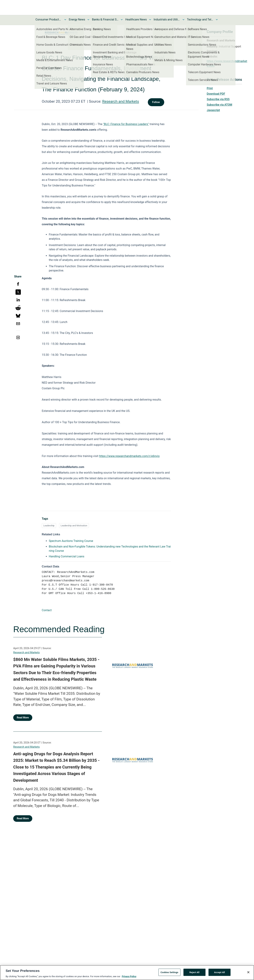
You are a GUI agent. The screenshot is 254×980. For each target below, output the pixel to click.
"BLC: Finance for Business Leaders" (126, 124)
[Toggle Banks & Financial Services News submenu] (122, 20)
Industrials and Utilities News (167, 19)
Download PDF (216, 94)
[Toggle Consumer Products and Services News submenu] (65, 20)
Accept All (220, 974)
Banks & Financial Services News (105, 19)
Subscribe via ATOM (219, 105)
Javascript (213, 110)
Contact (47, 610)
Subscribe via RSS (218, 99)
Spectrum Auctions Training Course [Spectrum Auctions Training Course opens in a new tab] (71, 541)
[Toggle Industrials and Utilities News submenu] (183, 20)
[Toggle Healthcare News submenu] (150, 20)
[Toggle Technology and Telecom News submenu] (217, 20)
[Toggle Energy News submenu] (88, 20)
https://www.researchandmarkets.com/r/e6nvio (129, 456)
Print (210, 88)
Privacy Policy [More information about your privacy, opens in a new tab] (129, 978)
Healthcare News (136, 19)
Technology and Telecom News (200, 19)
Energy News (77, 19)
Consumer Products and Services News (49, 19)
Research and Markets (120, 101)
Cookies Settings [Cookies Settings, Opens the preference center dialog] (169, 974)
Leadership (49, 526)
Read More (23, 718)
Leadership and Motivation (74, 526)
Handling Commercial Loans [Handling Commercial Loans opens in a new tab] (67, 556)
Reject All (194, 974)
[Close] (248, 974)
